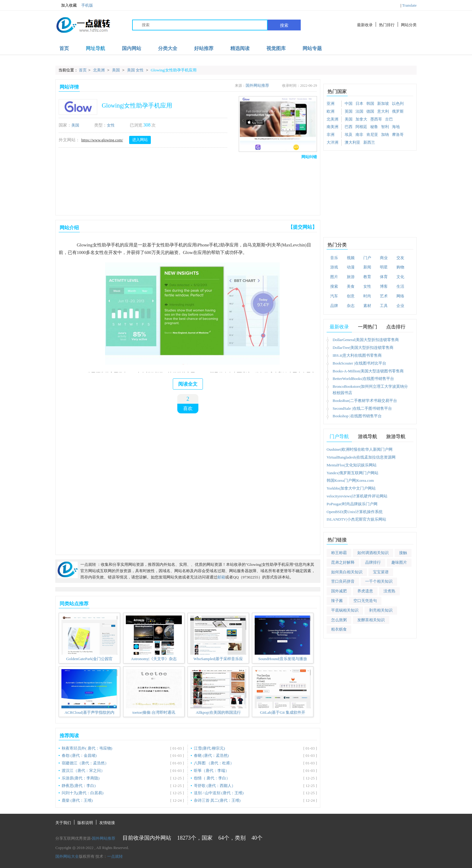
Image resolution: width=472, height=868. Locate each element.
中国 (349, 103)
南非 (359, 135)
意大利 (383, 111)
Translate (409, 5)
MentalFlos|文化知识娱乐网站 (352, 465)
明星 (384, 267)
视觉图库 (276, 48)
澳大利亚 (352, 142)
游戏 (334, 267)
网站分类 (409, 25)
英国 (349, 111)
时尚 (367, 296)
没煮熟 (389, 591)
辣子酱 (337, 601)
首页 (64, 48)
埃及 (349, 135)
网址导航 (95, 48)
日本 (359, 103)
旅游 (351, 277)
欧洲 (331, 111)
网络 (400, 296)
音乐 (334, 258)
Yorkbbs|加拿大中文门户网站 (351, 488)
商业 (384, 258)
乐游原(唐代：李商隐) (81, 778)
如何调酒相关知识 (373, 553)
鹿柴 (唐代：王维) (77, 800)
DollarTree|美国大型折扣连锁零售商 (363, 348)
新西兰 (369, 142)
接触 (403, 553)
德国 (370, 111)
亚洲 (331, 103)
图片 (334, 277)
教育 (367, 277)
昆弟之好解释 (343, 562)
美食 (351, 286)
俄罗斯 (398, 111)
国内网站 (132, 48)
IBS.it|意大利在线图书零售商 (357, 355)
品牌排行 (373, 562)
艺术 (384, 296)
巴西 (349, 127)
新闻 (367, 267)
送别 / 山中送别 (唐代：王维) (219, 793)
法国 (359, 111)
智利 (385, 127)
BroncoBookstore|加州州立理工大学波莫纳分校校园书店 (370, 390)
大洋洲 (332, 142)
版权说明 (85, 823)
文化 (400, 277)
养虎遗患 (365, 591)
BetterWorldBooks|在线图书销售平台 (363, 379)
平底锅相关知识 (345, 610)
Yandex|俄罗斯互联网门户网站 (352, 473)
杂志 (351, 306)
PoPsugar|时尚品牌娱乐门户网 (352, 504)
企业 (400, 306)
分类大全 (168, 48)
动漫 (351, 267)
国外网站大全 (67, 856)
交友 (400, 258)
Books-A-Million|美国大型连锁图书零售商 (368, 371)
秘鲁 (374, 127)
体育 (384, 277)
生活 (400, 286)
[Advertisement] (187, 186)
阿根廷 (361, 127)
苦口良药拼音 (343, 581)
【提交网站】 (303, 227)
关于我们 (63, 823)
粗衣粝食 (339, 629)
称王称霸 (339, 553)
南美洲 (332, 127)
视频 (351, 258)
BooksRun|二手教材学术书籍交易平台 (365, 401)
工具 (384, 306)
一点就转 (115, 856)
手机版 (87, 5)
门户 (367, 258)
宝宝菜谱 (381, 572)
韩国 (370, 103)
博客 (384, 286)
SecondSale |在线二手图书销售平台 (362, 408)
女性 (111, 125)
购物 (400, 267)
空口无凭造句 (365, 601)
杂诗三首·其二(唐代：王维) (217, 800)
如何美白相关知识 (347, 572)
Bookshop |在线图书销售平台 (357, 416)
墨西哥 (376, 119)
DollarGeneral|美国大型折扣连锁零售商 (366, 340)
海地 (396, 127)
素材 (367, 306)
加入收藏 (66, 5)
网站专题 (312, 48)
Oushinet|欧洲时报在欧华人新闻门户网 (360, 449)
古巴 (389, 119)
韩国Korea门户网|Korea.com (350, 480)
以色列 (398, 103)
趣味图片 (399, 562)
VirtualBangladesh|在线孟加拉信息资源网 (361, 457)
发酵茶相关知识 (371, 620)
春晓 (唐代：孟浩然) (211, 755)
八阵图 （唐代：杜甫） (214, 763)
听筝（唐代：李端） (211, 771)
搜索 (284, 25)
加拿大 (361, 119)
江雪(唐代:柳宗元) (209, 748)
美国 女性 (136, 70)
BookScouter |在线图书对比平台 (359, 363)
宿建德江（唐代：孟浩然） (85, 763)
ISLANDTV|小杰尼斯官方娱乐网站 (356, 519)
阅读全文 (188, 384)
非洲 (331, 135)
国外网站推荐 (257, 85)
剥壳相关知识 (381, 610)
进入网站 (140, 140)
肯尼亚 (372, 135)
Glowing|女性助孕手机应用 (174, 70)
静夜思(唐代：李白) (79, 786)
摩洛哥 (398, 135)
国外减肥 (339, 591)
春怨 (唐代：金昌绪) (79, 755)
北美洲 (99, 70)
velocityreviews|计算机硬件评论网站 (357, 496)
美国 (116, 70)
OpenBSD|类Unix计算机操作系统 (355, 512)
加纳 (385, 135)
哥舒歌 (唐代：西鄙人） (215, 786)
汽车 (334, 296)
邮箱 (221, 577)
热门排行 (387, 25)
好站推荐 (204, 48)
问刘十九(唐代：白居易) (83, 793)
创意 (351, 296)
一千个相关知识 (379, 581)
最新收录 (365, 25)
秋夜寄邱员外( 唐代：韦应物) (87, 748)
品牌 (334, 306)
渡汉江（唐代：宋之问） (83, 771)
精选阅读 (240, 48)
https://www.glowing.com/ (102, 140)
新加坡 (383, 103)
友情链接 (107, 823)
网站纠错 (309, 157)
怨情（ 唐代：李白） (212, 778)
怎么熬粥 (339, 620)
